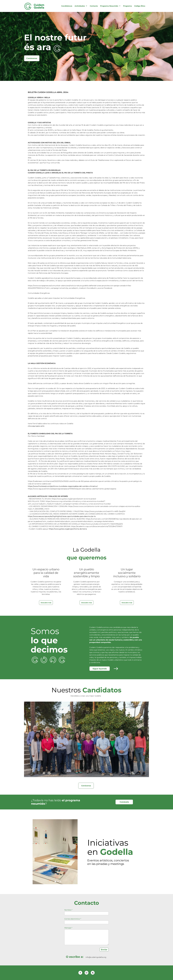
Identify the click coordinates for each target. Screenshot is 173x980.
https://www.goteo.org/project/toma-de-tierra (68, 529)
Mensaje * (68, 928)
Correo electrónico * (73, 919)
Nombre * (68, 910)
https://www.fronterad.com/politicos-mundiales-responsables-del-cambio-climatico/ (63, 486)
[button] (55, 881)
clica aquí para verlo (36, 426)
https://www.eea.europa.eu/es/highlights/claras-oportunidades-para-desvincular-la (62, 516)
